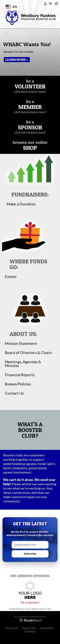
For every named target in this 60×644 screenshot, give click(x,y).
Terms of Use (11, 628)
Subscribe (30, 554)
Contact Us (14, 393)
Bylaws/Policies (18, 384)
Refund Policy (47, 628)
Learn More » (17, 60)
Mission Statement (21, 343)
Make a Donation (21, 204)
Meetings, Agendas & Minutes (23, 364)
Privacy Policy (29, 628)
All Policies (30, 632)
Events (11, 277)
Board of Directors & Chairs (28, 353)
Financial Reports (20, 375)
